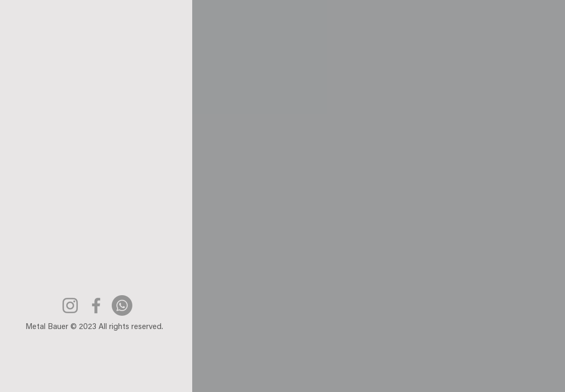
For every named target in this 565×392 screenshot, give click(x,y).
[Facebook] (96, 306)
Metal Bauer (47, 327)
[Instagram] (70, 306)
